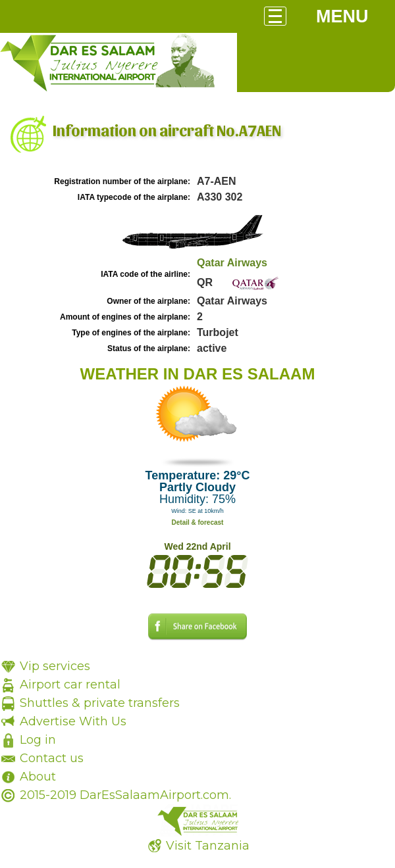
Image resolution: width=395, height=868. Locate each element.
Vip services (55, 666)
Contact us (52, 758)
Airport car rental (70, 685)
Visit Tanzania (208, 846)
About (38, 777)
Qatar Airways (232, 263)
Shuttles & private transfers (100, 703)
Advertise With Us (73, 721)
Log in (38, 740)
